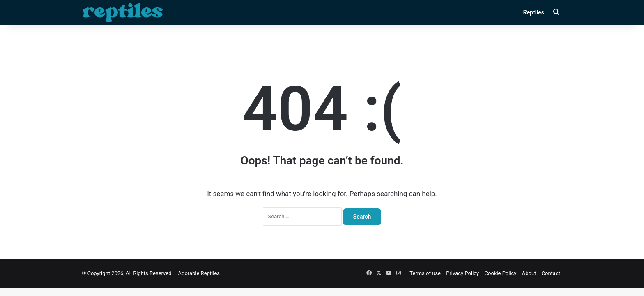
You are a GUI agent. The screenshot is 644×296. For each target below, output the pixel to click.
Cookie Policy (501, 273)
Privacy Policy (462, 273)
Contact (551, 273)
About (529, 273)
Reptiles (534, 12)
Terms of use (425, 273)
